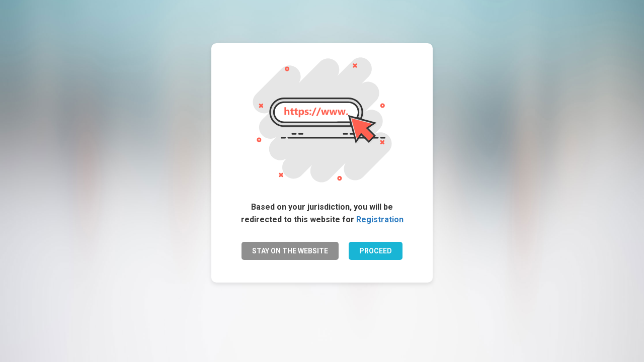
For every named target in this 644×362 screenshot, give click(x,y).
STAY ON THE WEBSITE (290, 251)
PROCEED (376, 251)
